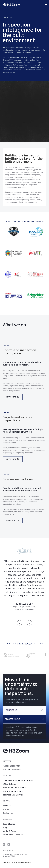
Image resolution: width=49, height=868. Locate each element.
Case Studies (9, 824)
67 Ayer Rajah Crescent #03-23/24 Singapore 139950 (15, 855)
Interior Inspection (12, 770)
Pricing (6, 810)
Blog (5, 828)
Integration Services (13, 791)
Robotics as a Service (13, 795)
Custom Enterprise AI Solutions (18, 781)
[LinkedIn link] (9, 844)
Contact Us (8, 813)
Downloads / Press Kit (13, 835)
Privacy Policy (8, 851)
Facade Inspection (11, 766)
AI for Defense (10, 784)
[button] (46, 5)
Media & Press (9, 831)
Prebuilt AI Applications (14, 788)
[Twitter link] (4, 844)
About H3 (7, 806)
